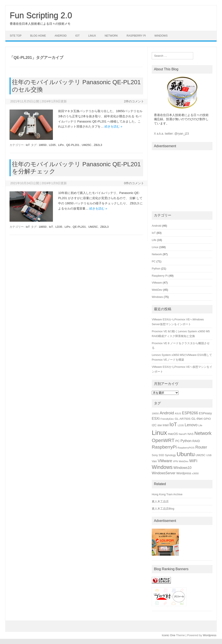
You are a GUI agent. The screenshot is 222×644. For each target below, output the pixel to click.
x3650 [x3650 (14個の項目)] (195, 473)
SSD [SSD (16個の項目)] (161, 455)
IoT (77, 36)
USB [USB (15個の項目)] (209, 455)
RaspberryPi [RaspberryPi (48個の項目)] (164, 447)
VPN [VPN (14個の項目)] (175, 461)
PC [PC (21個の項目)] (178, 441)
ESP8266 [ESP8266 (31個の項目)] (190, 413)
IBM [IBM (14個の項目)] (160, 425)
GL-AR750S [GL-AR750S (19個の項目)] (183, 419)
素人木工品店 (160, 501)
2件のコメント (134, 101)
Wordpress (210, 635)
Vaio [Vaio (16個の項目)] (154, 461)
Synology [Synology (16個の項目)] (170, 455)
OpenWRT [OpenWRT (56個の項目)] (163, 440)
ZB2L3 (98, 145)
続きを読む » (113, 126)
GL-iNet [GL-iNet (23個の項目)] (197, 419)
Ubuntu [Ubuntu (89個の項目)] (186, 454)
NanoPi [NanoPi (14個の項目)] (183, 434)
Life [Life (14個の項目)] (200, 425)
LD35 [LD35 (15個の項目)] (181, 425)
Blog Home (38, 36)
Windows (161, 36)
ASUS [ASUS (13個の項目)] (178, 413)
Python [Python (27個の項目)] (186, 441)
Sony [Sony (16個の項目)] (155, 455)
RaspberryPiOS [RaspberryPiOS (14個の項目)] (186, 448)
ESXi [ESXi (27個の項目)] (156, 418)
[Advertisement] (182, 180)
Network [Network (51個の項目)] (203, 433)
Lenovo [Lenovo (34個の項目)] (191, 425)
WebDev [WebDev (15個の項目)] (184, 461)
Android (61, 36)
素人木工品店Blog (163, 509)
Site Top (16, 36)
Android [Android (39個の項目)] (167, 413)
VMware (157, 283)
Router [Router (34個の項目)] (201, 447)
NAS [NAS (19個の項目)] (191, 434)
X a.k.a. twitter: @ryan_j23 (171, 134)
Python (156, 269)
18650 (42, 145)
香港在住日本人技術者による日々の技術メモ (40, 24)
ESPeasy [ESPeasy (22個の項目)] (205, 413)
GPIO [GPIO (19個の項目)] (207, 419)
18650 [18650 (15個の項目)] (155, 413)
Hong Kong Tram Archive (167, 494)
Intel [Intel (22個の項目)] (166, 425)
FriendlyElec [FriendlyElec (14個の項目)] (167, 419)
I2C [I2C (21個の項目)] (154, 425)
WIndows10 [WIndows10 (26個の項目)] (183, 468)
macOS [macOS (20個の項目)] (173, 434)
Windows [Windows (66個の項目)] (162, 467)
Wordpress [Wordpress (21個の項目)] (184, 473)
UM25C (87, 145)
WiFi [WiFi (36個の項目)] (193, 461)
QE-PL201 (73, 145)
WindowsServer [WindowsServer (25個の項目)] (164, 473)
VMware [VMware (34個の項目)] (165, 461)
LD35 (52, 145)
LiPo (61, 145)
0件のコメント (134, 183)
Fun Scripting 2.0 (41, 15)
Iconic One (169, 635)
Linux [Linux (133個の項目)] (159, 433)
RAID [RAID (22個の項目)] (196, 441)
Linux (92, 36)
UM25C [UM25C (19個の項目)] (201, 455)
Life (154, 240)
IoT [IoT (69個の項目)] (173, 424)
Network (111, 36)
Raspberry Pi (136, 36)
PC (154, 261)
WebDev (157, 290)
